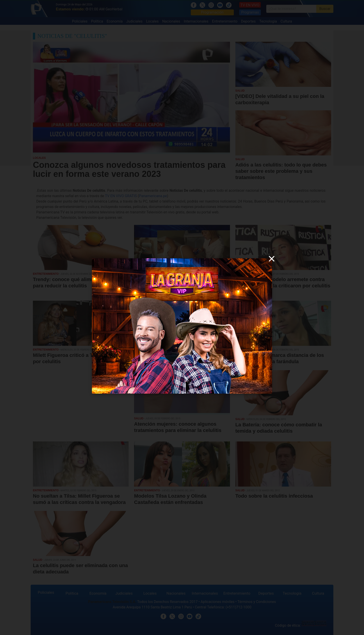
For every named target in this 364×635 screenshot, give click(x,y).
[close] (272, 259)
